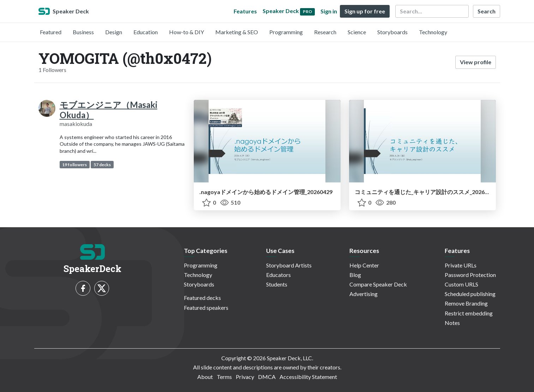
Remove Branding (466, 303)
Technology (433, 32)
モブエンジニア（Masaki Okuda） (109, 110)
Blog (355, 275)
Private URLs (461, 265)
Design (114, 32)
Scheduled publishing (470, 294)
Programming (286, 32)
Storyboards (392, 32)
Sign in (329, 11)
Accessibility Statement (308, 377)
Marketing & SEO (237, 32)
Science (357, 32)
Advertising (364, 294)
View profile (476, 62)
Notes (452, 323)
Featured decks (202, 298)
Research (325, 32)
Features (245, 11)
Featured (51, 32)
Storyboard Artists (289, 265)
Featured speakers (206, 307)
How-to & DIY (187, 32)
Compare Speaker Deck (378, 284)
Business (83, 32)
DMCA (267, 377)
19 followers (74, 165)
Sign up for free (365, 11)
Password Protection (470, 275)
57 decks (102, 165)
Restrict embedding (469, 313)
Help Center (364, 265)
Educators (278, 275)
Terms (224, 377)
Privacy (245, 377)
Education (146, 32)
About (205, 377)
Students (277, 284)
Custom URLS (461, 284)
